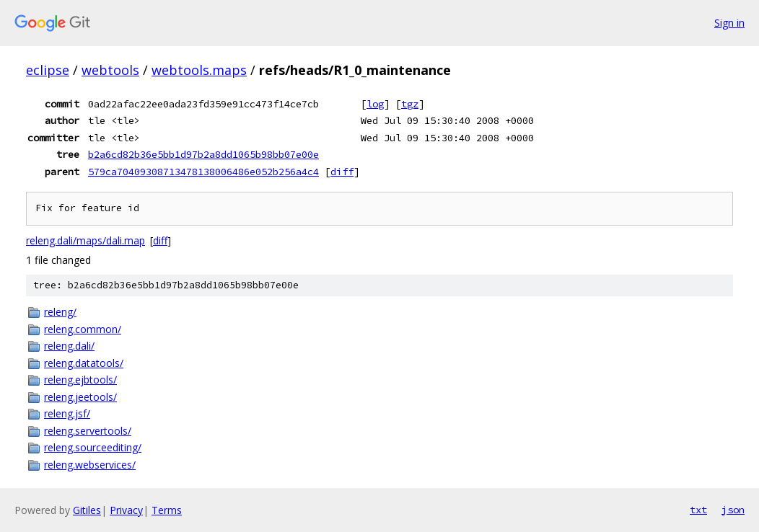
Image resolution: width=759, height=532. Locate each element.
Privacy (126, 510)
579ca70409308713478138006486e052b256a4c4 (203, 172)
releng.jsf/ (67, 413)
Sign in (729, 23)
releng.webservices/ (90, 465)
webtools (110, 70)
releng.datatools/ (84, 363)
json (733, 510)
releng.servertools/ (88, 431)
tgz (410, 104)
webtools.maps (199, 70)
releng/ (60, 312)
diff (342, 172)
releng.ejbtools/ (80, 380)
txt (698, 510)
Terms (167, 510)
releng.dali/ (69, 346)
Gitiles (87, 510)
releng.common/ (83, 329)
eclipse (48, 70)
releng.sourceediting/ (93, 447)
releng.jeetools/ (80, 397)
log (375, 104)
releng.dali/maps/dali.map (85, 240)
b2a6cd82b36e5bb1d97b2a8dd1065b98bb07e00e (203, 154)
